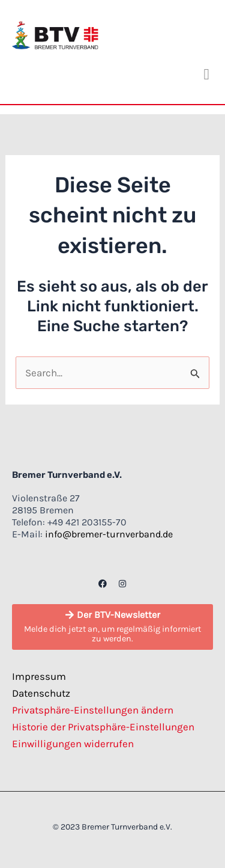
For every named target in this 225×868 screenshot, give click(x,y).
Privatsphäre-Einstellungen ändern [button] (93, 710)
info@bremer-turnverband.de (109, 534)
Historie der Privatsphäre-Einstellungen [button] (103, 727)
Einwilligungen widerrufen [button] (73, 744)
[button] (206, 75)
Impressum (39, 676)
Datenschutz (41, 693)
